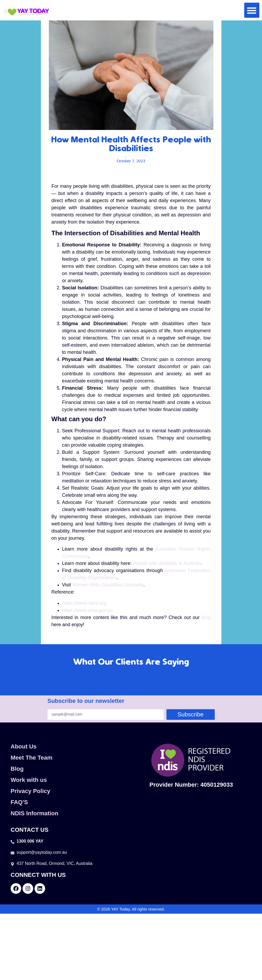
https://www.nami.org (84, 603)
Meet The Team (31, 758)
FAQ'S (19, 802)
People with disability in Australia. (168, 563)
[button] (252, 10)
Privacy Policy (30, 791)
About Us (24, 746)
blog (206, 617)
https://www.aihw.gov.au (87, 610)
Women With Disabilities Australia (108, 585)
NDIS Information (35, 813)
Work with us (29, 780)
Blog (17, 769)
